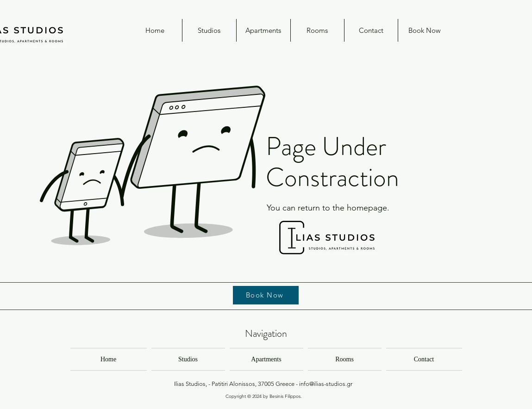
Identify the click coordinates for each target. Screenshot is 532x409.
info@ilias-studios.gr (326, 384)
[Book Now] (266, 295)
